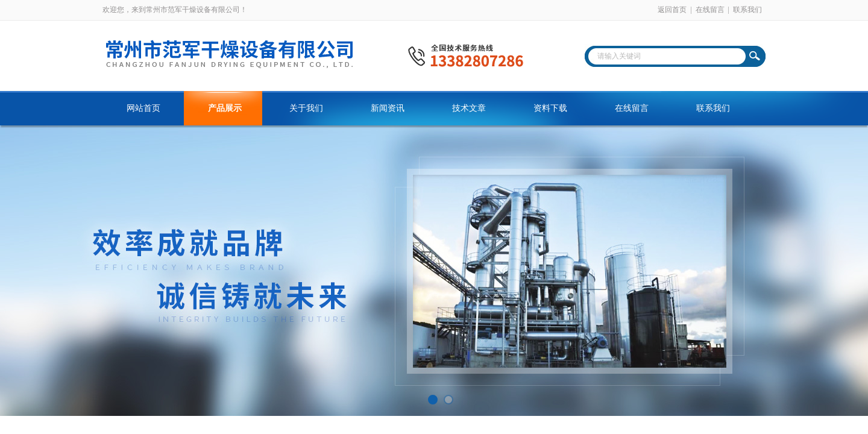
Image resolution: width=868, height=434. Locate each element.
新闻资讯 (388, 108)
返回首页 (672, 10)
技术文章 (469, 108)
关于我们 (306, 108)
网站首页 (143, 108)
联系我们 (747, 10)
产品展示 (225, 108)
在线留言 (710, 10)
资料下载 (550, 108)
